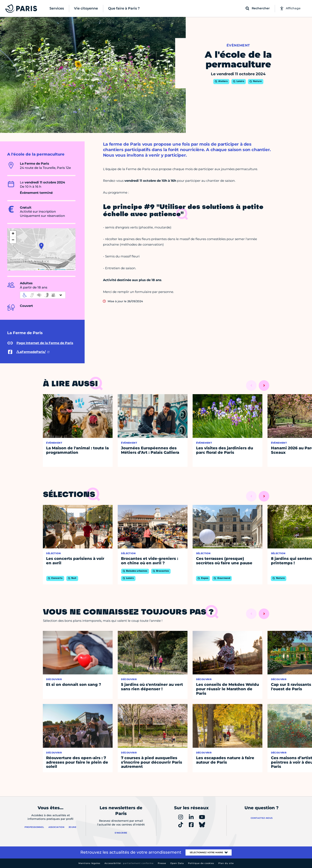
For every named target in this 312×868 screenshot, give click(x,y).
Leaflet (41, 269)
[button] (41, 246)
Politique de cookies (201, 863)
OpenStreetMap (60, 269)
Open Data (177, 863)
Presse (162, 863)
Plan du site (226, 863)
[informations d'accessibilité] (43, 295)
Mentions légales (89, 863)
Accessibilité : (129, 863)
